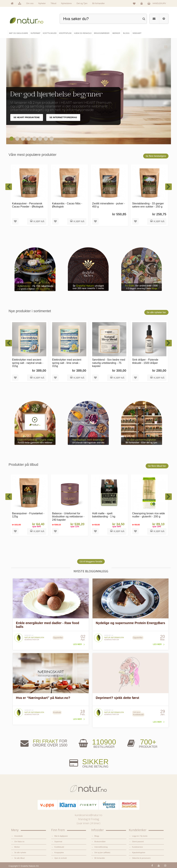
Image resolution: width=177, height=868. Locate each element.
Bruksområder (100, 842)
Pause (166, 47)
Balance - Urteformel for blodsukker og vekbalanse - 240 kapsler (68, 517)
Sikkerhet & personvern (141, 858)
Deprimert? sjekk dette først (118, 698)
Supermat (58, 842)
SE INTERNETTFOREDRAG (63, 117)
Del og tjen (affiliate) (102, 852)
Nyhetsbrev (66, 3)
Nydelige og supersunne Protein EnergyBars (131, 623)
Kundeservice (137, 847)
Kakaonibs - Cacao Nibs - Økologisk (67, 205)
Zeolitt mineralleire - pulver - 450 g (109, 205)
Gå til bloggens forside (91, 562)
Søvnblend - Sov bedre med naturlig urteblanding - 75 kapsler (109, 363)
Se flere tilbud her (157, 466)
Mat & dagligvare (61, 836)
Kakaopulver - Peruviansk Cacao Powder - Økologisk (28, 205)
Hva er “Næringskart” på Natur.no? (43, 698)
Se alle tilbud (19, 858)
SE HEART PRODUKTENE (27, 117)
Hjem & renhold (61, 858)
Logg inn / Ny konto (140, 836)
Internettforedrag (101, 847)
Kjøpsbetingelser (139, 852)
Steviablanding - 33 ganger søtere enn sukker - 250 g (148, 205)
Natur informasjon (34, 637)
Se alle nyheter (20, 852)
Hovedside (19, 836)
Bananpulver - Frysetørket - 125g (28, 515)
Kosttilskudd (59, 847)
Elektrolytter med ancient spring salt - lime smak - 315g (67, 363)
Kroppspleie (59, 852)
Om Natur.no (19, 842)
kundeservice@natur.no (89, 815)
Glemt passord (138, 842)
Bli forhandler (98, 3)
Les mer (77, 644)
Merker (17, 847)
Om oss (30, 3)
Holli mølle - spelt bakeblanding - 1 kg (104, 515)
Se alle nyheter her (156, 312)
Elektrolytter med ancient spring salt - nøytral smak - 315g (28, 363)
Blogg (97, 836)
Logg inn (142, 4)
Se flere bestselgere (156, 156)
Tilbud (53, 3)
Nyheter (42, 3)
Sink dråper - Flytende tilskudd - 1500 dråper (145, 361)
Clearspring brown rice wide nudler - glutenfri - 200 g (149, 515)
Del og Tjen (82, 3)
